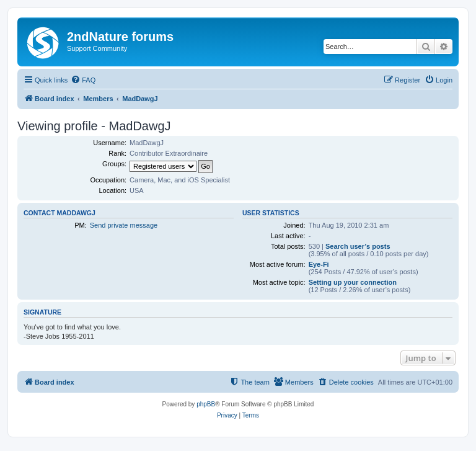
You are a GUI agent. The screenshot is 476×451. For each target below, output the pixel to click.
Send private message (124, 225)
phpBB (206, 404)
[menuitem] (83, 80)
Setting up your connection (353, 282)
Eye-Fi (319, 264)
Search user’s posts (358, 246)
